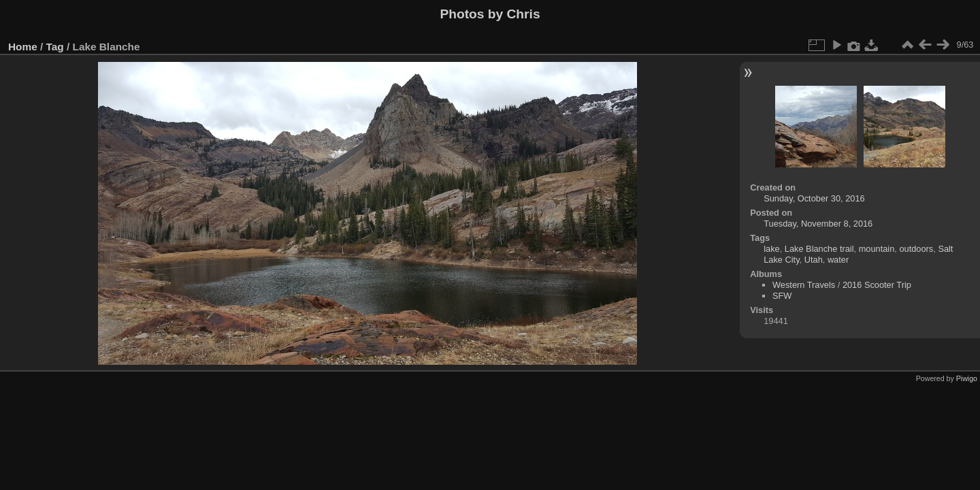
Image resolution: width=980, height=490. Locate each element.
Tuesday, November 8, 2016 (818, 224)
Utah (814, 260)
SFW (782, 296)
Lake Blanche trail (819, 249)
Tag (55, 47)
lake (771, 249)
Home (23, 47)
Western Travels (804, 285)
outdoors (916, 249)
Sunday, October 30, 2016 (814, 198)
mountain (877, 249)
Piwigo (967, 378)
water (838, 260)
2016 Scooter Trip (877, 285)
